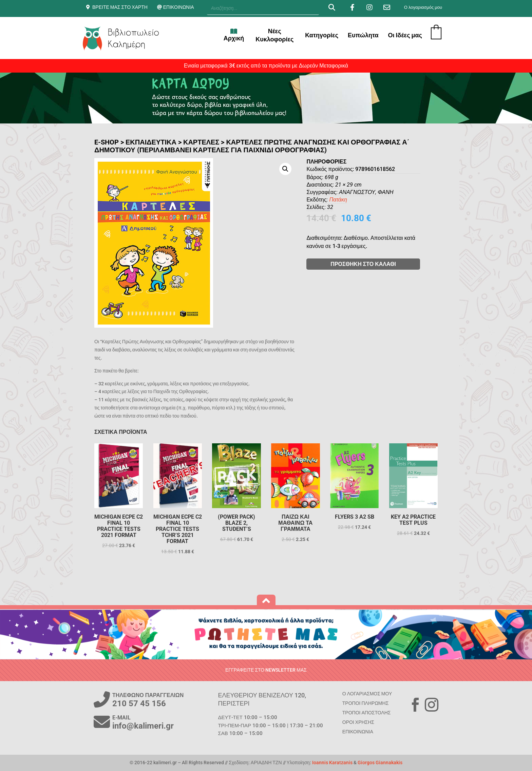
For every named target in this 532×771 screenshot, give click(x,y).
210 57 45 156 (139, 703)
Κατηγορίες (322, 35)
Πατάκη (368, 200)
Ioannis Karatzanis (332, 763)
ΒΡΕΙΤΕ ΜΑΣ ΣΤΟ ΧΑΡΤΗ (120, 7)
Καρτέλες (201, 142)
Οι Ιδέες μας (405, 35)
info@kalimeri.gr (143, 726)
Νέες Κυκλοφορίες (274, 35)
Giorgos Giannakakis (380, 763)
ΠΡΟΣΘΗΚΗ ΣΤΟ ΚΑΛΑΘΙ (394, 264)
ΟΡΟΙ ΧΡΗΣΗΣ (358, 722)
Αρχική (234, 35)
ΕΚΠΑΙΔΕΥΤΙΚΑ (151, 142)
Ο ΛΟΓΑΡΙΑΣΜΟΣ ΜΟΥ (367, 694)
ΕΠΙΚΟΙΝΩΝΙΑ (179, 7)
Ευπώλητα (363, 35)
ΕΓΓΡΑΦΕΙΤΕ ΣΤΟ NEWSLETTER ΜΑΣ (266, 670)
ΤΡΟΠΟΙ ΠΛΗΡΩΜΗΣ (365, 703)
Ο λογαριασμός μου (423, 7)
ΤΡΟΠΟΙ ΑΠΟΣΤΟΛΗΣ (367, 713)
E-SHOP (107, 142)
